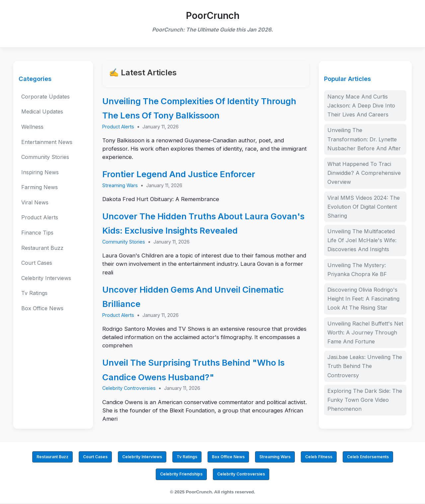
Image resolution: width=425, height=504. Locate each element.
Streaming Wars (120, 185)
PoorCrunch (213, 16)
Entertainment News (47, 142)
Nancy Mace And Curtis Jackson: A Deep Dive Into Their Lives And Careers (361, 106)
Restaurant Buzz (42, 248)
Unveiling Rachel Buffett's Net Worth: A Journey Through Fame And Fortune (365, 332)
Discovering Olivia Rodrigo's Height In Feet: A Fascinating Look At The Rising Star (363, 299)
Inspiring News (40, 172)
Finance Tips (37, 233)
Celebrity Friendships (181, 474)
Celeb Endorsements (368, 457)
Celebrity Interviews (46, 278)
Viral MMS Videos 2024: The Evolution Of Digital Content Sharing (364, 207)
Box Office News (42, 308)
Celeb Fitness (319, 457)
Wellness (32, 127)
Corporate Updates (45, 97)
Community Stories (45, 157)
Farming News (40, 187)
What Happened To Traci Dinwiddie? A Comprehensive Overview (364, 173)
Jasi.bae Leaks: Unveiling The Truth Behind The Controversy (365, 366)
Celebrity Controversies (129, 388)
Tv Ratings (34, 293)
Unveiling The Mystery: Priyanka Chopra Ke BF (357, 270)
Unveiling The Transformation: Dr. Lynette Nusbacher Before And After (364, 139)
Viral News (35, 202)
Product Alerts (40, 217)
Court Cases (37, 263)
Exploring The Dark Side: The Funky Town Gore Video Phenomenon (365, 400)
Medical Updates (42, 111)
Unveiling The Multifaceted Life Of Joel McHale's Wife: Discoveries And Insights (362, 240)
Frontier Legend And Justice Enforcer (179, 174)
